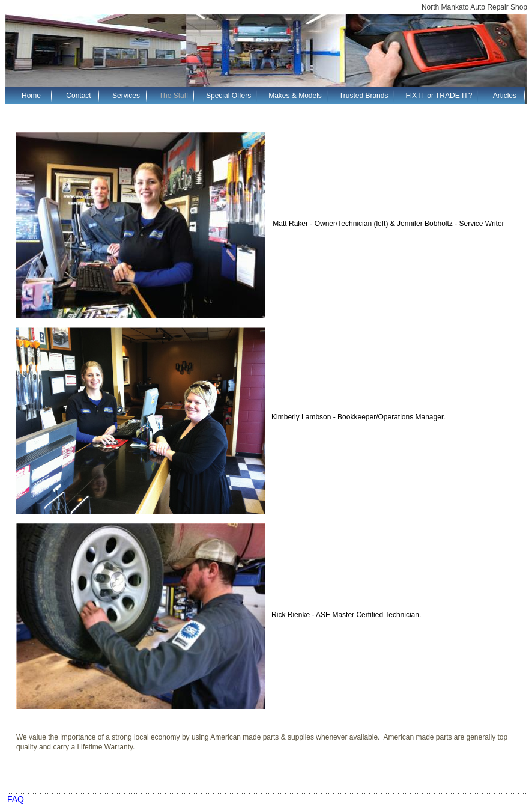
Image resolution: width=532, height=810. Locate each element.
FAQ (16, 799)
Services (126, 96)
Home (31, 96)
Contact (78, 96)
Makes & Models (295, 96)
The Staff (174, 96)
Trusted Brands (364, 96)
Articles (505, 96)
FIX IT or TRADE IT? (439, 96)
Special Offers (228, 96)
